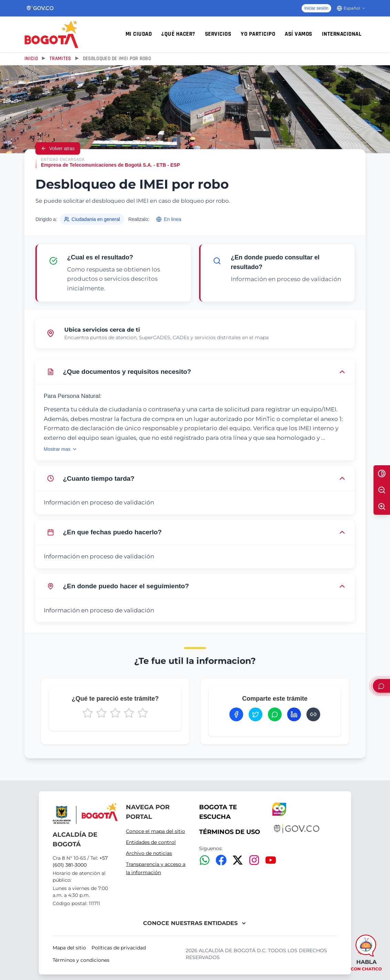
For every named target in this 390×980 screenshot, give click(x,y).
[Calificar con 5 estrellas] (143, 713)
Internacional (342, 34)
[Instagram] (254, 860)
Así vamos (299, 34)
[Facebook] (221, 860)
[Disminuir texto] (382, 490)
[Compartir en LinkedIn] (294, 714)
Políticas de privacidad (119, 948)
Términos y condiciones (81, 960)
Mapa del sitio (69, 948)
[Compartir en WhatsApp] (275, 714)
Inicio (31, 59)
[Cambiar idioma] (351, 8)
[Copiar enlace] (313, 714)
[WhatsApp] (205, 860)
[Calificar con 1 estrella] (88, 713)
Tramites (60, 59)
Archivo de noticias (149, 853)
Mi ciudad (139, 34)
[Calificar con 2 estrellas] (101, 713)
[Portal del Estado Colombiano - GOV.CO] (40, 8)
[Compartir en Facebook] (236, 714)
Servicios (218, 34)
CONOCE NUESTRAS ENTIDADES (195, 923)
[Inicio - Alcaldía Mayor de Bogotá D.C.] (51, 34)
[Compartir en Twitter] (256, 714)
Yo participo (258, 34)
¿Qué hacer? (178, 34)
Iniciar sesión (316, 8)
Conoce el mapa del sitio (155, 831)
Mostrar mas (61, 449)
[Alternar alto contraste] (382, 474)
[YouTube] (271, 860)
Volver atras (58, 148)
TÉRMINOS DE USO (230, 832)
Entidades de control (151, 842)
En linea (169, 219)
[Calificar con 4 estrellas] (129, 713)
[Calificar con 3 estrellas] (115, 713)
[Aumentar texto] (382, 506)
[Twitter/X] (238, 860)
